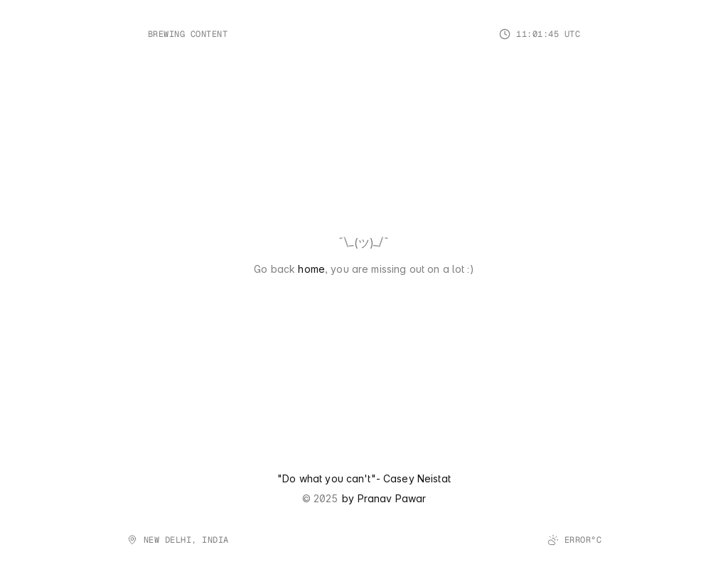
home (311, 269)
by (349, 498)
